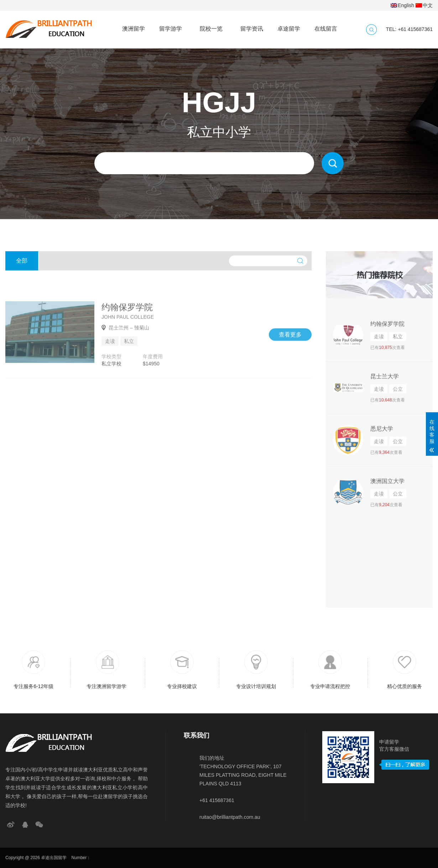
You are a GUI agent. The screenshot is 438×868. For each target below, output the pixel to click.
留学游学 (171, 25)
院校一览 (211, 25)
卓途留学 (289, 25)
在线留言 (326, 25)
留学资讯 (252, 25)
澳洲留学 (134, 25)
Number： (81, 858)
